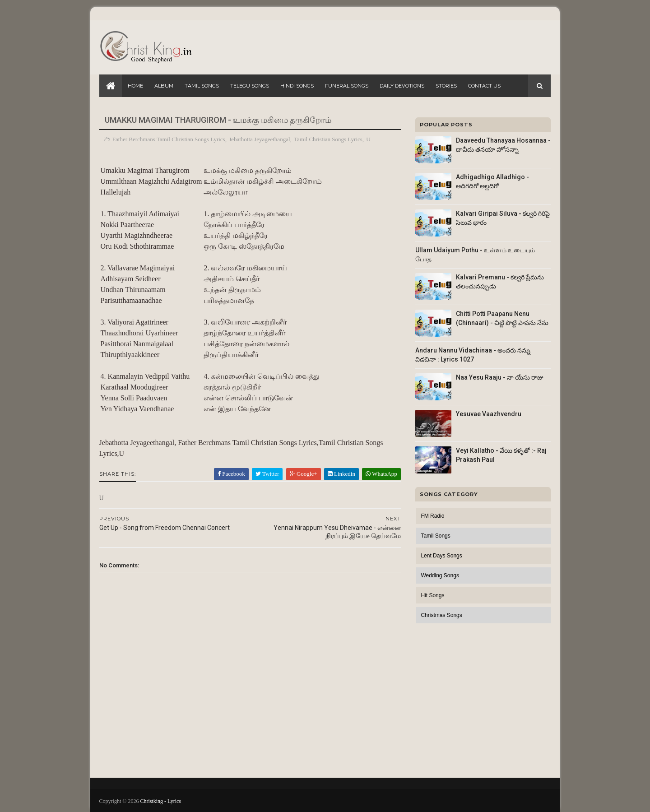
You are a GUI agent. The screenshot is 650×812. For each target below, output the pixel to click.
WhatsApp (376, 474)
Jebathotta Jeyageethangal (260, 139)
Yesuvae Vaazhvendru (489, 414)
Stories (446, 86)
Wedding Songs (440, 575)
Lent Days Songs (441, 556)
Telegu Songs (250, 86)
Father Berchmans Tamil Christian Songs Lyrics (169, 139)
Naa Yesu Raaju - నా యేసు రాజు (500, 377)
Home (135, 86)
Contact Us (484, 86)
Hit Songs (432, 595)
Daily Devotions (402, 86)
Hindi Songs (297, 86)
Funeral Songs (347, 86)
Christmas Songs (441, 615)
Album (164, 86)
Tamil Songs (202, 86)
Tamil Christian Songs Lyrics (328, 139)
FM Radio (432, 516)
